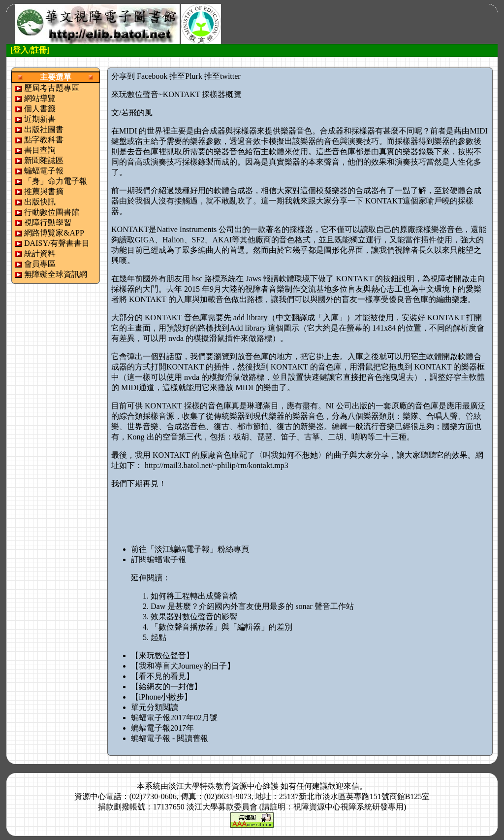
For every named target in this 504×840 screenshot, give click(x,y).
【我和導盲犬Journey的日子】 (183, 666)
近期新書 (40, 119)
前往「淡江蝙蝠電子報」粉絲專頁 (190, 549)
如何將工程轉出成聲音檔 (194, 596)
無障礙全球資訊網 (56, 274)
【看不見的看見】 (162, 676)
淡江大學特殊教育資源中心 (216, 786)
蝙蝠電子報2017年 (162, 728)
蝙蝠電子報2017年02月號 (174, 718)
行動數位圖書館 (52, 212)
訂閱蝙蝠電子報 (158, 559)
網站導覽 (40, 98)
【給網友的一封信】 (166, 687)
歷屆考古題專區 (52, 88)
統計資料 (40, 253)
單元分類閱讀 (155, 707)
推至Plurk (186, 76)
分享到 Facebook (139, 76)
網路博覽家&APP (54, 233)
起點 (158, 637)
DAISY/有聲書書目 (57, 243)
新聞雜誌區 (44, 160)
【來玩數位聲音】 (162, 655)
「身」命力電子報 (56, 181)
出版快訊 (40, 202)
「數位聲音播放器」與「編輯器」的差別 (221, 627)
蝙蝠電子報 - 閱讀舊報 (170, 738)
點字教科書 (44, 140)
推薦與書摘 (44, 191)
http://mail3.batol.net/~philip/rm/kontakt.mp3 (217, 465)
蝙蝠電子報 (44, 171)
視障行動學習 (48, 222)
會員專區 (40, 264)
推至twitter (222, 76)
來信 (351, 786)
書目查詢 (40, 150)
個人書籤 (40, 109)
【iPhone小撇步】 (161, 697)
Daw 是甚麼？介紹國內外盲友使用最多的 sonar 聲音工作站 (252, 606)
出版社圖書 (44, 129)
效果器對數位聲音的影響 (194, 617)
